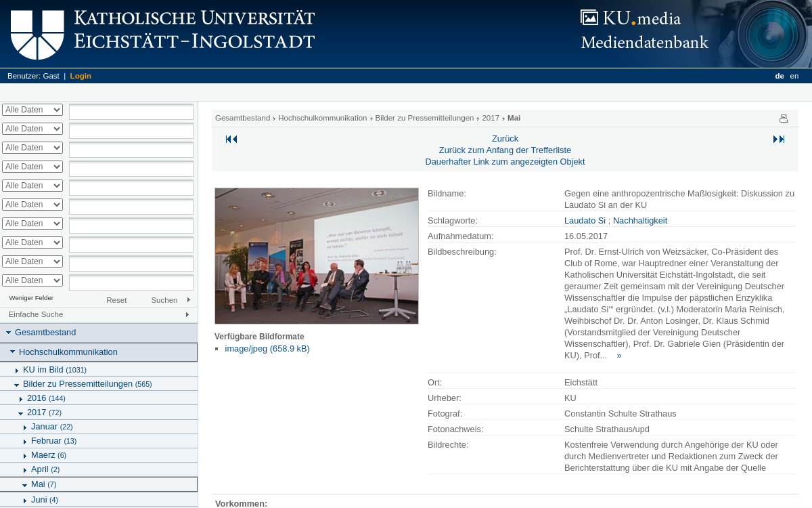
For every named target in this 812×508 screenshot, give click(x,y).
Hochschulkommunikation (68, 352)
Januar (52, 426)
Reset (116, 300)
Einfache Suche (36, 314)
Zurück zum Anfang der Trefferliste (505, 150)
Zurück (505, 139)
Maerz (49, 455)
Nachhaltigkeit (640, 220)
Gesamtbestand (45, 332)
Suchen (164, 300)
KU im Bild (55, 369)
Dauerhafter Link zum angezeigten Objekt (505, 162)
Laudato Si (585, 220)
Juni (45, 500)
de (779, 76)
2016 (46, 398)
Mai (44, 484)
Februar (54, 441)
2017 (44, 412)
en (795, 76)
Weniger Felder (31, 298)
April (45, 469)
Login (81, 76)
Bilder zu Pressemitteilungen (88, 384)
